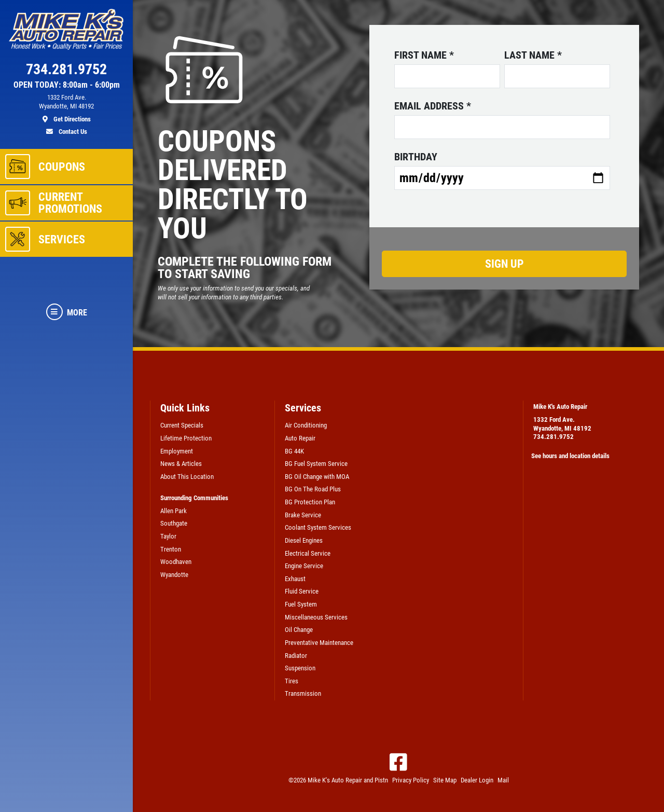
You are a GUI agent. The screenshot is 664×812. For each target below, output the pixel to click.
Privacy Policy (411, 780)
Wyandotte (174, 575)
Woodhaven (176, 562)
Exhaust (295, 579)
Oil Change (299, 630)
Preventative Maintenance (319, 643)
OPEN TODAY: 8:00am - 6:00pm (67, 85)
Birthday (416, 157)
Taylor (168, 536)
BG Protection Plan (310, 502)
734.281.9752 (554, 437)
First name (424, 55)
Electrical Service (308, 553)
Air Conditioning (306, 425)
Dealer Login (477, 780)
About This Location (187, 477)
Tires (292, 681)
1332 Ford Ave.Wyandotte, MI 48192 (562, 424)
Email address (433, 106)
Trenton (171, 549)
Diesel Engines (304, 540)
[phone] (66, 72)
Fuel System (301, 604)
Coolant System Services (318, 527)
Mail (503, 780)
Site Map (445, 780)
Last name (533, 55)
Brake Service (303, 515)
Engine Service (304, 566)
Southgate (174, 523)
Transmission (303, 693)
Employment (177, 451)
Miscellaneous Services (316, 617)
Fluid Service (302, 591)
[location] (66, 108)
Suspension (300, 668)
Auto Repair (300, 438)
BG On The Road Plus (313, 489)
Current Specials (182, 425)
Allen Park (174, 511)
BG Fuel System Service (316, 464)
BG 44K (294, 451)
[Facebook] (398, 762)
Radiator (296, 656)
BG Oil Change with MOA (317, 477)
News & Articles (181, 464)
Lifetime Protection (186, 438)
